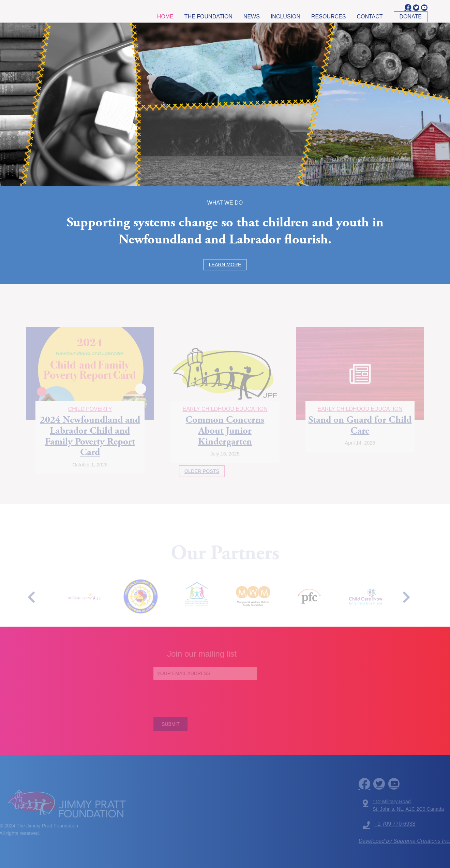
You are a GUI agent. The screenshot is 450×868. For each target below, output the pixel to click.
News (252, 17)
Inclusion (286, 17)
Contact (370, 17)
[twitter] (416, 8)
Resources (328, 17)
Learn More (225, 265)
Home (165, 17)
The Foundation (208, 17)
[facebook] (408, 7)
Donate (411, 17)
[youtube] (424, 8)
